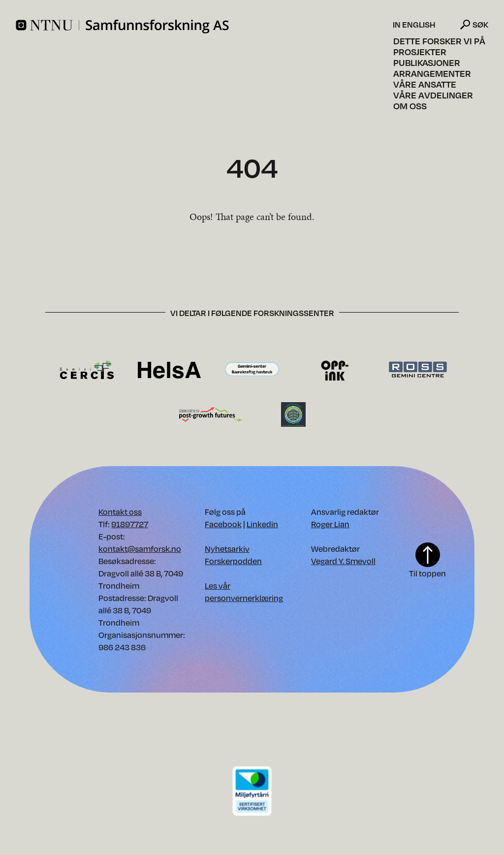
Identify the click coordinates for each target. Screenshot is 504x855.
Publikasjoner (427, 63)
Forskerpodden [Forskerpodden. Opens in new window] (233, 561)
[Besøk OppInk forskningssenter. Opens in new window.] (335, 369)
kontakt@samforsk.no (140, 549)
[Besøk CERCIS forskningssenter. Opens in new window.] (87, 369)
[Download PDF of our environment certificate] (252, 790)
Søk (480, 24)
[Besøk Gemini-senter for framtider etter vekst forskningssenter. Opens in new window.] (211, 414)
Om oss (410, 106)
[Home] (203, 27)
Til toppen (427, 560)
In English (414, 25)
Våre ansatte (425, 84)
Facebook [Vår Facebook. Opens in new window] (223, 524)
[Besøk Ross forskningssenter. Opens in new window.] (417, 369)
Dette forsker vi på (439, 41)
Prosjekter (420, 52)
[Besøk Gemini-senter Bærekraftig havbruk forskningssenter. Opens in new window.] (252, 369)
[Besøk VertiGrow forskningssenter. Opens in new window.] (293, 414)
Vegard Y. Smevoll (343, 561)
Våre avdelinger (433, 95)
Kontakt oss (120, 512)
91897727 (130, 524)
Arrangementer (432, 73)
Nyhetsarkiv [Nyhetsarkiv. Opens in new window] (227, 549)
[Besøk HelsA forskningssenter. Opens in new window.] (169, 369)
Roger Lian (330, 524)
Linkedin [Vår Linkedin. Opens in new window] (262, 524)
